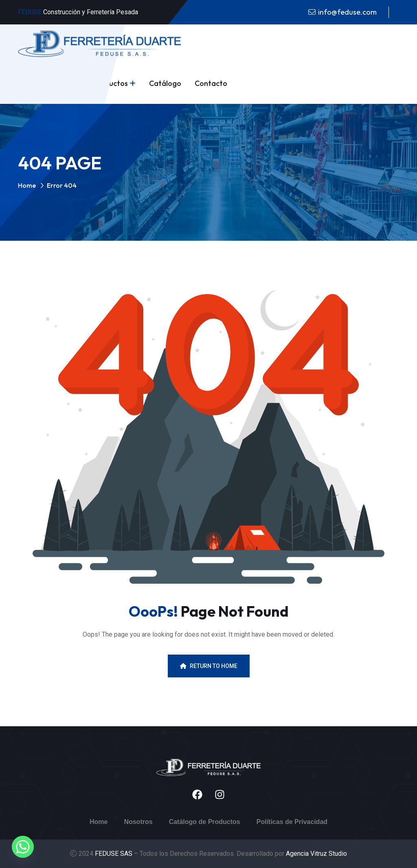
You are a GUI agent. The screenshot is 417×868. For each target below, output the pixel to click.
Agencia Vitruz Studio (316, 854)
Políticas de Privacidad (292, 822)
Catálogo (165, 83)
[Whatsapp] (23, 847)
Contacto (211, 83)
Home (27, 185)
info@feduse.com (347, 12)
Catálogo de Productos (205, 822)
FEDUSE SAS (114, 854)
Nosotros (138, 822)
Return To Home (209, 666)
